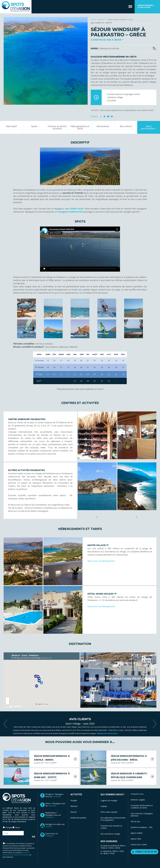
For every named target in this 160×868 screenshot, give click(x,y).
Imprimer (112, 116)
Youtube (49, 826)
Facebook (101, 116)
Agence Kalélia (136, 833)
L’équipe (104, 806)
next (155, 724)
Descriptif (11, 126)
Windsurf (102, 19)
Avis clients (126, 126)
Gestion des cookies (139, 845)
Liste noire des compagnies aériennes (142, 815)
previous (5, 724)
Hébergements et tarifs (80, 127)
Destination (103, 126)
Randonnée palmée (78, 818)
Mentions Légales (138, 800)
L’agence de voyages (109, 800)
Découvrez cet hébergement (101, 561)
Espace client (136, 839)
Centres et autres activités (57, 127)
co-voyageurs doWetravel (68, 212)
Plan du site (135, 821)
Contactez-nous (137, 794)
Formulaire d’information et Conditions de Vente (142, 807)
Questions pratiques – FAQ (141, 827)
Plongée (74, 800)
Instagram (49, 836)
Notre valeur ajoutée (109, 812)
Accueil (93, 19)
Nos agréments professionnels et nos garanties (113, 819)
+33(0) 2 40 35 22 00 (146, 852)
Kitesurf (73, 812)
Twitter (105, 116)
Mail (108, 116)
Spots (34, 126)
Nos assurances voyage (110, 834)
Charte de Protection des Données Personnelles (16, 854)
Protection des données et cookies (111, 827)
